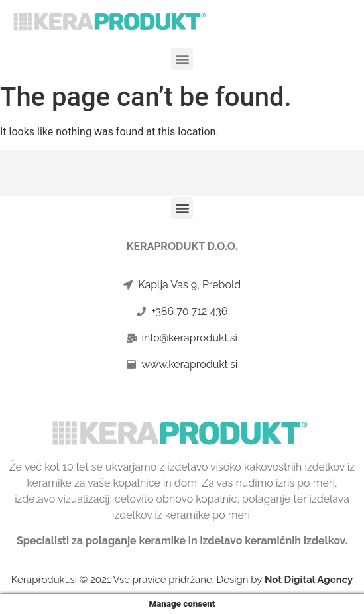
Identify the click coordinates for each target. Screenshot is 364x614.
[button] (182, 59)
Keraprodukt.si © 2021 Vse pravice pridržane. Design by (182, 580)
